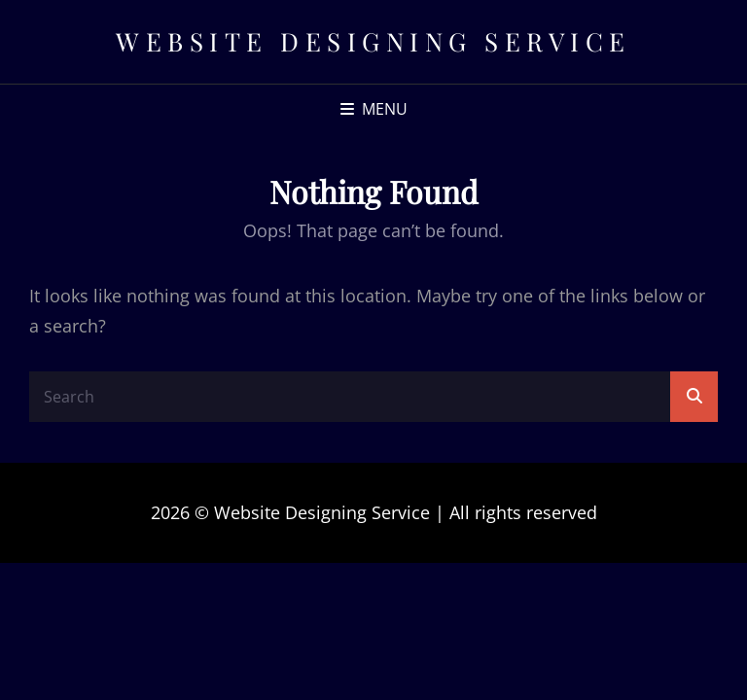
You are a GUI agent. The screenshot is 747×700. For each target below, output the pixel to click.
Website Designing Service (373, 41)
